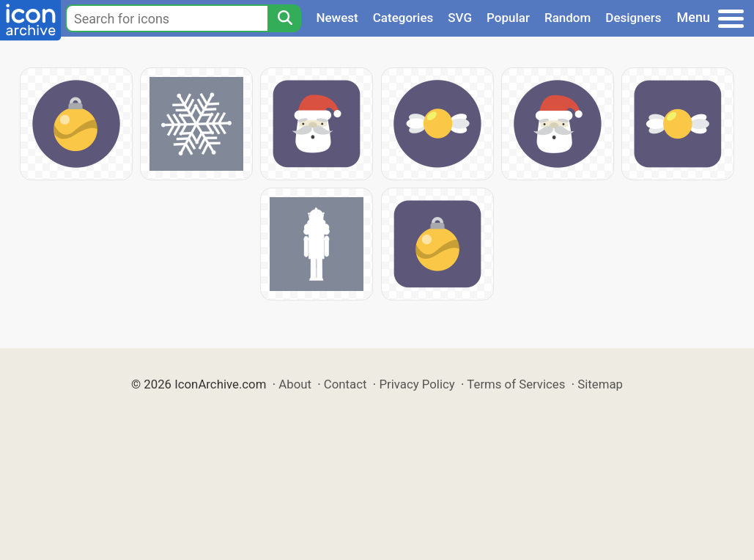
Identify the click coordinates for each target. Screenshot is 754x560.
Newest (337, 18)
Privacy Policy (417, 384)
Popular (508, 18)
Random (568, 18)
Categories (403, 18)
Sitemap (600, 384)
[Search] (284, 18)
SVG (460, 18)
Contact (345, 384)
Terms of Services (516, 384)
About (295, 384)
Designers (633, 18)
